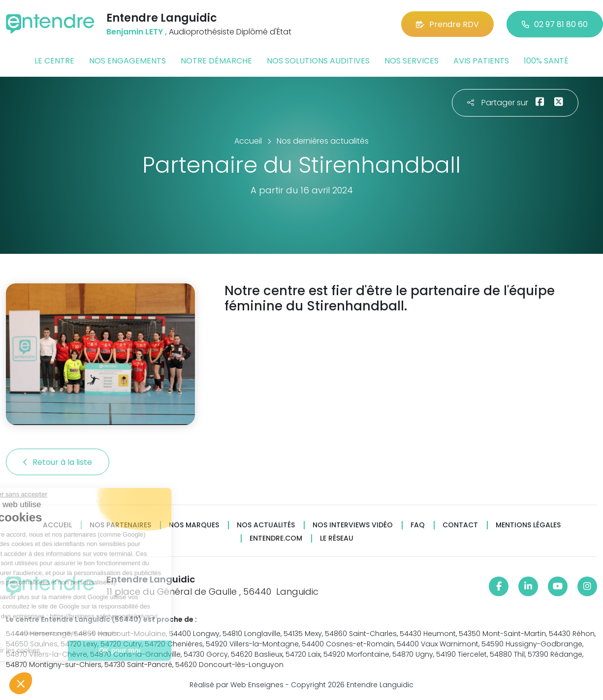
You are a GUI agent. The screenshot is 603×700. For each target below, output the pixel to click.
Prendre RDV (447, 24)
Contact (460, 525)
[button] (21, 683)
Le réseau (337, 538)
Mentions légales (528, 525)
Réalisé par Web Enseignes (237, 685)
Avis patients (481, 61)
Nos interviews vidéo (353, 525)
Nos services (412, 61)
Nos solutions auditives (318, 61)
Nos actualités (266, 525)
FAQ (418, 525)
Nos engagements (127, 61)
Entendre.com (276, 538)
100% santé (546, 61)
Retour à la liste (58, 462)
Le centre (54, 61)
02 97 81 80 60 (555, 24)
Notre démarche (216, 61)
